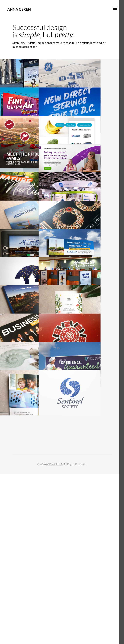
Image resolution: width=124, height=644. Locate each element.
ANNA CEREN (19, 9)
